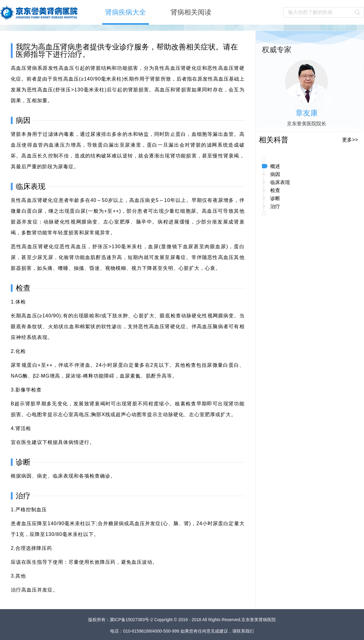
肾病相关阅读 (191, 12)
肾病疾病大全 (126, 12)
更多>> (350, 140)
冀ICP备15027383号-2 (132, 620)
